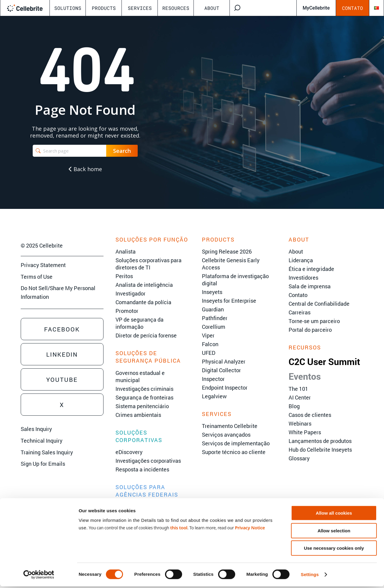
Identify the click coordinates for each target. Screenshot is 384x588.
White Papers (305, 432)
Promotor (127, 311)
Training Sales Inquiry (47, 452)
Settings (310, 576)
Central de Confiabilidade (319, 304)
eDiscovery (129, 452)
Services (140, 8)
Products (104, 8)
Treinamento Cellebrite (230, 426)
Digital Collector (221, 370)
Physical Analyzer (224, 361)
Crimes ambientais (138, 415)
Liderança (301, 260)
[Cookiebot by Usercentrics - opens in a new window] (39, 576)
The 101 (298, 389)
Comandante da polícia (143, 302)
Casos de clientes (310, 415)
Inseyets (212, 292)
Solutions (68, 8)
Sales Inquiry (36, 429)
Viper (208, 335)
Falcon (210, 344)
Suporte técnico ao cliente (234, 452)
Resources (176, 8)
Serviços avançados (226, 435)
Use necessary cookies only (334, 550)
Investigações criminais (144, 389)
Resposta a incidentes (142, 469)
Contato (352, 8)
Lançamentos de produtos (320, 441)
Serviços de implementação (236, 443)
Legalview (214, 396)
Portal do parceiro (310, 330)
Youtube (62, 379)
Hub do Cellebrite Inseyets (320, 450)
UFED (209, 353)
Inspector (213, 379)
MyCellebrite (316, 8)
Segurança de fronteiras (144, 397)
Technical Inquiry (42, 441)
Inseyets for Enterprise (229, 301)
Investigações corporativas (148, 461)
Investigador (130, 293)
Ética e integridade (311, 269)
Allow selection (334, 532)
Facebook (62, 329)
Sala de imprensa (310, 286)
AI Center (300, 397)
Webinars (300, 423)
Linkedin (62, 354)
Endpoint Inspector (225, 388)
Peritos (124, 276)
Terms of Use (37, 277)
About (212, 8)
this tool (179, 529)
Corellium (214, 327)
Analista (126, 251)
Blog (294, 406)
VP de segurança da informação (139, 323)
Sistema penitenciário (142, 406)
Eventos (305, 376)
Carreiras (300, 312)
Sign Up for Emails (43, 464)
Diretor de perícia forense (146, 335)
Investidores (303, 278)
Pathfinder (215, 318)
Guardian (213, 309)
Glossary (299, 458)
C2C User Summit (324, 362)
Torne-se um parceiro (314, 321)
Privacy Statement (43, 265)
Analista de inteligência (144, 285)
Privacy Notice (250, 529)
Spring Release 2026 (227, 251)
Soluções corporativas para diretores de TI (148, 264)
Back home (85, 169)
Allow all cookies (334, 515)
